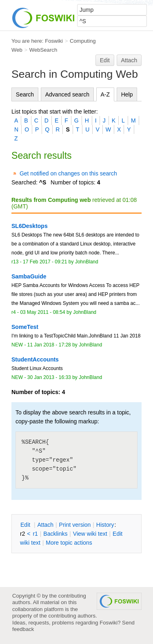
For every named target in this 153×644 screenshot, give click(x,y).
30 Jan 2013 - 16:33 (49, 377)
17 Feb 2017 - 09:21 (45, 262)
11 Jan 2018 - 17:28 (49, 345)
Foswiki (54, 41)
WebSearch (43, 50)
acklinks (55, 534)
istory (105, 525)
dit (26, 525)
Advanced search (67, 94)
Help (127, 94)
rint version (75, 525)
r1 (35, 534)
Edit (105, 60)
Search (25, 94)
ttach (45, 525)
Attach (129, 60)
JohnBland (87, 262)
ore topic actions (69, 543)
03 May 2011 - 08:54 (42, 312)
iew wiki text (90, 534)
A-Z (105, 94)
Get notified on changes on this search (68, 173)
